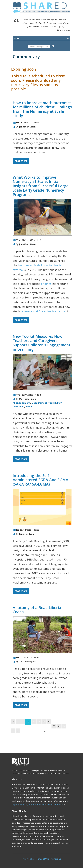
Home (29, 406)
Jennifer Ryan (26, 534)
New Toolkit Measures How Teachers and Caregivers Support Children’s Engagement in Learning (42, 343)
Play (60, 403)
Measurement (39, 403)
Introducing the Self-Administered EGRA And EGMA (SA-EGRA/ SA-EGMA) (41, 480)
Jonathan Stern (27, 127)
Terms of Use (43, 859)
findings (46, 284)
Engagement (23, 403)
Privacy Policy (28, 859)
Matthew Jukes (27, 399)
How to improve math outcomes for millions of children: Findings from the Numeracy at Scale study (42, 109)
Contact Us (56, 859)
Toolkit (52, 403)
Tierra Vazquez (27, 662)
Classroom (18, 406)
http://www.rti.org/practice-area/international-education (39, 804)
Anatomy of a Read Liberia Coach (37, 610)
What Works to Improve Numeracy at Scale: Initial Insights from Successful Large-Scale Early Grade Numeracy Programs (41, 186)
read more (21, 161)
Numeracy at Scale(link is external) (45, 311)
